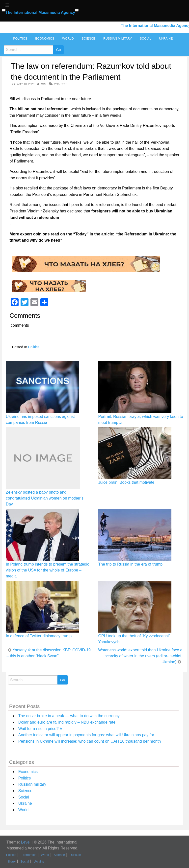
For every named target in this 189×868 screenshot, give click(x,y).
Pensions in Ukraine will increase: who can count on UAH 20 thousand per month (90, 741)
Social (145, 39)
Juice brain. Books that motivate (126, 482)
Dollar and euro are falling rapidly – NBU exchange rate (67, 722)
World (68, 39)
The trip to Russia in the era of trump (130, 564)
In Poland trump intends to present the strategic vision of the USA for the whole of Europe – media (48, 570)
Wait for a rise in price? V (40, 729)
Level (26, 842)
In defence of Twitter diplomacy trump (39, 636)
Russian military (118, 39)
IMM (43, 84)
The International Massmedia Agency (40, 12)
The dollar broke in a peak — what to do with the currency (69, 716)
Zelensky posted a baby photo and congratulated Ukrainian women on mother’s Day (45, 498)
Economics (45, 39)
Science (88, 39)
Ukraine (166, 39)
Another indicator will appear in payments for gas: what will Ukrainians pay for (86, 735)
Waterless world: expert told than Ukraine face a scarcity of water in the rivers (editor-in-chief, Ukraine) (140, 656)
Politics (20, 39)
